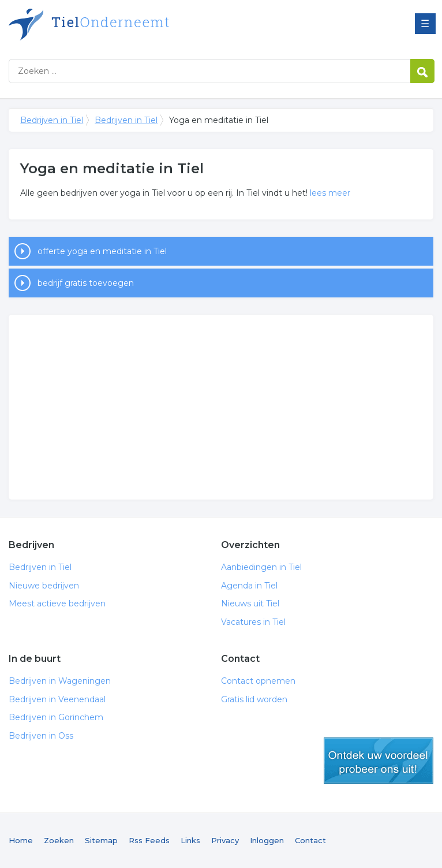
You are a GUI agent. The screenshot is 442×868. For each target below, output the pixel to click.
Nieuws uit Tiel (250, 603)
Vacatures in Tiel (253, 622)
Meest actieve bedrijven (57, 603)
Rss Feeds (149, 840)
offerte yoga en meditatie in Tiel (102, 251)
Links (190, 840)
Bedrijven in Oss (41, 736)
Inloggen (267, 840)
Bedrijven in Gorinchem (56, 717)
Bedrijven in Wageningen (60, 681)
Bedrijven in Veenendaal (57, 699)
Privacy (225, 840)
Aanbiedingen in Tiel (261, 567)
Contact (310, 840)
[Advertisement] (221, 407)
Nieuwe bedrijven (44, 586)
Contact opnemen (258, 681)
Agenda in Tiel (249, 586)
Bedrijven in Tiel (153, 25)
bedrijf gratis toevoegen (86, 283)
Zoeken (59, 840)
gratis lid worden (379, 761)
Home (21, 840)
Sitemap (101, 840)
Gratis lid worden (254, 699)
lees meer (330, 193)
